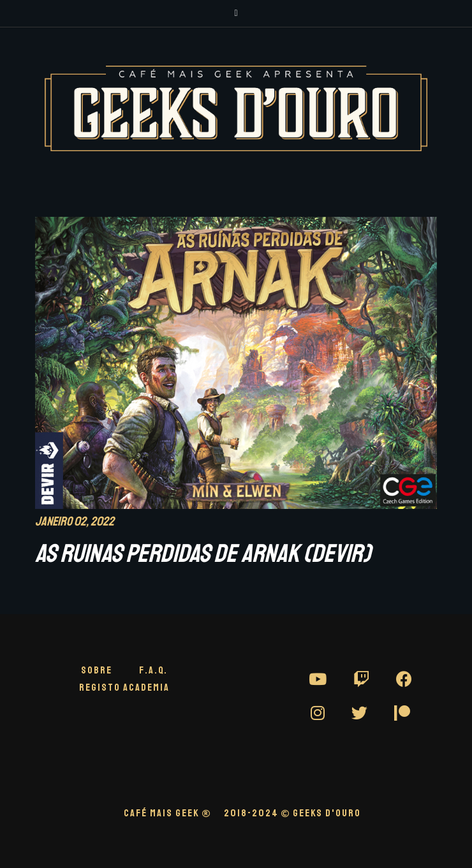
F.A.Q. (153, 670)
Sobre (97, 670)
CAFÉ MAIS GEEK (167, 813)
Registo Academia (124, 688)
